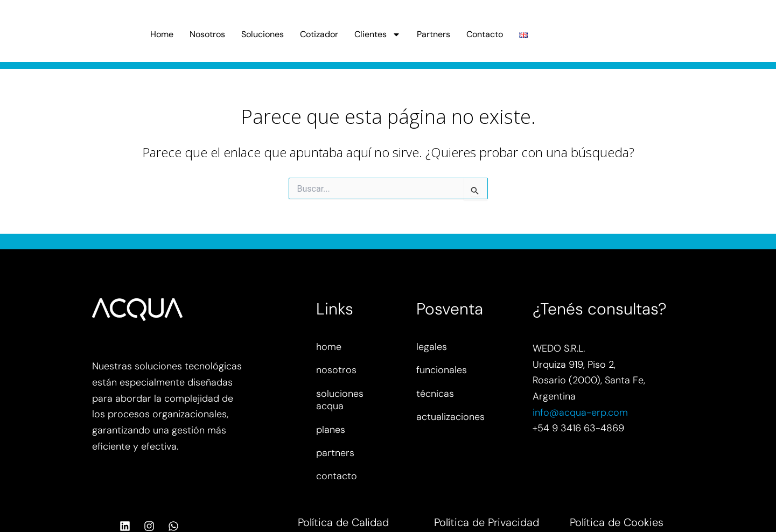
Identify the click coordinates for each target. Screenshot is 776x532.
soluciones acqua (340, 400)
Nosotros (207, 34)
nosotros (336, 370)
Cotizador (319, 34)
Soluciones (263, 34)
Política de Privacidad (487, 522)
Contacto (485, 34)
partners (335, 453)
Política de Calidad (343, 522)
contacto (337, 476)
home (329, 347)
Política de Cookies (617, 522)
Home (162, 34)
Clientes (377, 34)
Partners (434, 34)
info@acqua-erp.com (580, 412)
